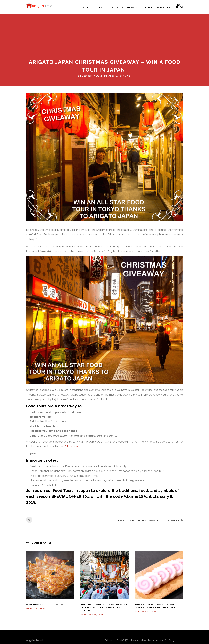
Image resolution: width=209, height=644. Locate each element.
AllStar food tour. (75, 413)
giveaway (151, 488)
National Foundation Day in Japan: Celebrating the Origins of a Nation (104, 575)
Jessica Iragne (119, 43)
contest (131, 488)
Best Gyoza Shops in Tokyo (44, 571)
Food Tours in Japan (71, 457)
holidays (160, 488)
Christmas (122, 488)
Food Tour (141, 488)
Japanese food (172, 488)
